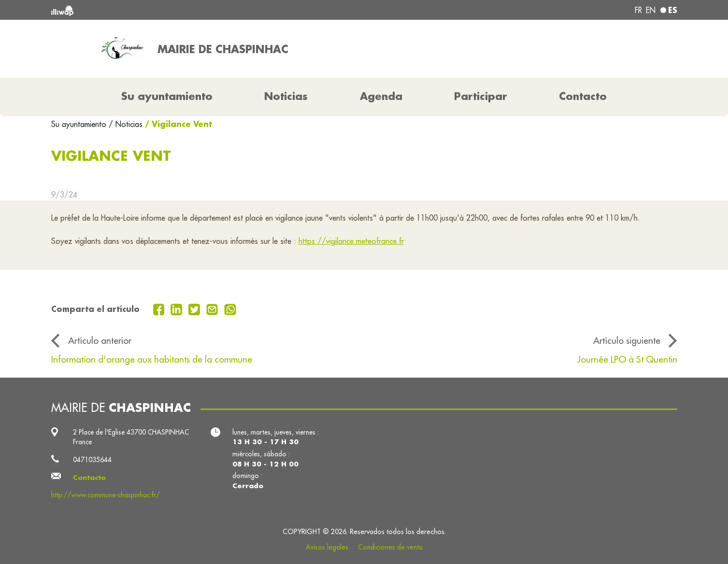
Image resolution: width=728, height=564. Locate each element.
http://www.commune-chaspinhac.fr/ (106, 495)
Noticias (286, 96)
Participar (481, 96)
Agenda (381, 96)
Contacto (583, 96)
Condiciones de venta (390, 547)
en (651, 10)
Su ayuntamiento (80, 124)
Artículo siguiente (627, 340)
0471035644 (92, 460)
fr (638, 10)
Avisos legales (327, 547)
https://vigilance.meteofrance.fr (351, 241)
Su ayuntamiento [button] (167, 96)
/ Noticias (126, 124)
